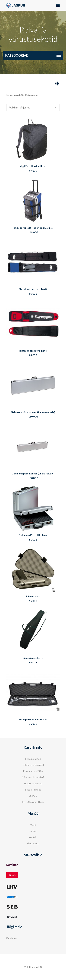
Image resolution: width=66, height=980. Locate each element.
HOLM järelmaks (33, 783)
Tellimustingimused (33, 765)
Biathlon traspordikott (33, 351)
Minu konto (33, 843)
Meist (33, 825)
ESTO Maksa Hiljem (33, 802)
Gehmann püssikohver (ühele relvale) (33, 473)
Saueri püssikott (33, 658)
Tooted (33, 831)
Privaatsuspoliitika (33, 771)
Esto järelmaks (33, 790)
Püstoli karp (33, 596)
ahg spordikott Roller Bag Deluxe (33, 228)
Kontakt (33, 837)
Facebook (12, 938)
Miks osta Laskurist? (33, 777)
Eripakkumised (33, 759)
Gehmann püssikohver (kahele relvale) (33, 412)
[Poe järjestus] (33, 107)
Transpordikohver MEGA (33, 719)
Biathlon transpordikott (33, 289)
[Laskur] (16, 5)
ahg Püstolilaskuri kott (33, 166)
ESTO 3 (33, 796)
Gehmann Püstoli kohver (33, 535)
